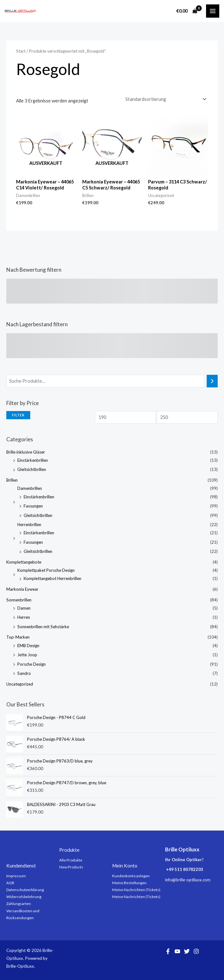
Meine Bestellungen (129, 883)
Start (21, 51)
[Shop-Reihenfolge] (165, 99)
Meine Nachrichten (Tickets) (136, 890)
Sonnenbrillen (19, 600)
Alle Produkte (71, 860)
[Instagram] (196, 951)
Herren (24, 617)
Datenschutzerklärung (25, 890)
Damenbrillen (30, 488)
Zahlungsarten (19, 904)
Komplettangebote (24, 562)
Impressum (16, 876)
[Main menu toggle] (213, 11)
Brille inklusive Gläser (26, 452)
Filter (18, 415)
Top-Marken (18, 637)
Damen (24, 608)
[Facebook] (168, 951)
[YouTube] (177, 951)
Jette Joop (27, 655)
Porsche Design (32, 664)
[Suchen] (212, 381)
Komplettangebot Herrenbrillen (52, 578)
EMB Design (28, 646)
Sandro (24, 673)
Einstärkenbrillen (33, 460)
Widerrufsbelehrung (24, 897)
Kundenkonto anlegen (131, 876)
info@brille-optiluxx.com (188, 880)
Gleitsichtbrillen (32, 469)
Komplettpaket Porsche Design (46, 570)
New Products (71, 867)
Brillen (12, 480)
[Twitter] (187, 951)
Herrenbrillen (29, 525)
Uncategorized (20, 684)
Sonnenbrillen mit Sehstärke (43, 627)
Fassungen (33, 506)
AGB (10, 883)
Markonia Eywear (22, 589)
